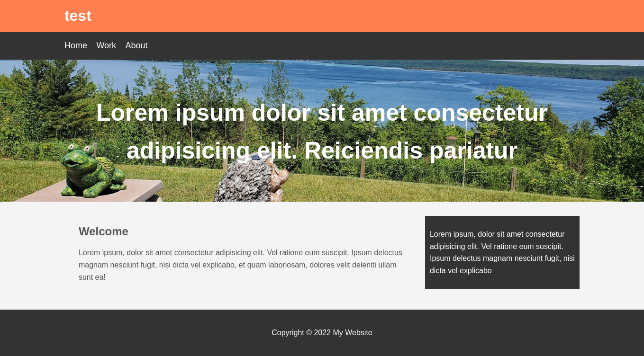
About (137, 45)
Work (106, 45)
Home (76, 45)
